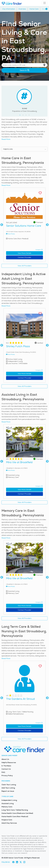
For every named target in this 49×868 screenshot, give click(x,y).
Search (24, 70)
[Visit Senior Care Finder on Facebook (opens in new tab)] (13, 862)
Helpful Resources (9, 762)
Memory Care (7, 807)
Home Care (34, 9)
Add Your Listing (8, 788)
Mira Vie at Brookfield (19, 462)
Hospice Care (7, 820)
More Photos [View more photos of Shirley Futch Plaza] (10, 354)
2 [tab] (23, 115)
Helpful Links (8, 149)
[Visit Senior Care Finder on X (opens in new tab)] (21, 862)
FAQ (3, 772)
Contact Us (6, 769)
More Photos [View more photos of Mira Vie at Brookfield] (10, 470)
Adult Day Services (9, 823)
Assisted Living (8, 803)
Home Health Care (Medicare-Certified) (17, 813)
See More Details (25, 253)
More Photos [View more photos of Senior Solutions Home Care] (10, 234)
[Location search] (24, 65)
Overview (22, 9)
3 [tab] (26, 115)
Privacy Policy (7, 776)
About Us (5, 759)
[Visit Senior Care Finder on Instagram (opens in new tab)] (24, 862)
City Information (9, 9)
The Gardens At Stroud (20, 699)
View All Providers (25, 266)
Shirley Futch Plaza (18, 346)
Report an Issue (8, 791)
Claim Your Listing (9, 785)
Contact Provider (24, 257)
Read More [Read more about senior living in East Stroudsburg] (6, 139)
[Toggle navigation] (45, 3)
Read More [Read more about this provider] (6, 185)
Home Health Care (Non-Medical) (15, 816)
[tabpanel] (24, 100)
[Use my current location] (44, 65)
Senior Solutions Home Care (24, 226)
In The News (6, 766)
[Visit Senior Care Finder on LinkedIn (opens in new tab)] (17, 862)
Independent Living (9, 800)
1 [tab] (20, 115)
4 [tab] (29, 115)
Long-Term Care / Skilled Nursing (15, 810)
